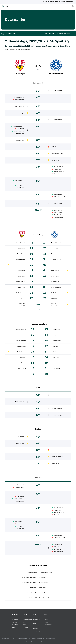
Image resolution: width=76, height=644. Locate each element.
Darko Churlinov (18, 97)
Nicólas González (20, 100)
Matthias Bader (58, 120)
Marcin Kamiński (21, 259)
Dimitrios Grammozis (57, 153)
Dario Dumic (55, 254)
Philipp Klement (21, 293)
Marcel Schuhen (58, 217)
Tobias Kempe (58, 203)
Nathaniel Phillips (21, 346)
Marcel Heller (58, 169)
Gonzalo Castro (18, 131)
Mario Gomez (18, 106)
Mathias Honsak (58, 172)
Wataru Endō (22, 271)
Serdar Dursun (58, 91)
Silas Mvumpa (21, 276)
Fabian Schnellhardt (59, 197)
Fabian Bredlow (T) (21, 330)
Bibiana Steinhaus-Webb (23, 50)
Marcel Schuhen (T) (56, 243)
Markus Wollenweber (44, 598)
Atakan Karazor (21, 254)
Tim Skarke (55, 346)
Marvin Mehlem (58, 194)
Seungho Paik (58, 167)
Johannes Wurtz (57, 368)
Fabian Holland (55, 276)
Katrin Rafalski (43, 577)
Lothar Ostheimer (43, 583)
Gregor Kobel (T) (20, 243)
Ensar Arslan (56, 363)
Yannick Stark (55, 248)
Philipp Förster (20, 133)
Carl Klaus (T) (56, 330)
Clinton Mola (23, 357)
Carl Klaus (57, 215)
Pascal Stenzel (21, 188)
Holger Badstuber (21, 341)
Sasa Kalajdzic (19, 181)
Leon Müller (57, 210)
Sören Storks (42, 593)
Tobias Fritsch (42, 588)
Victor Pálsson (56, 147)
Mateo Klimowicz (18, 126)
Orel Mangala (21, 113)
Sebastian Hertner (56, 259)
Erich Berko (56, 374)
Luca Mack (20, 185)
